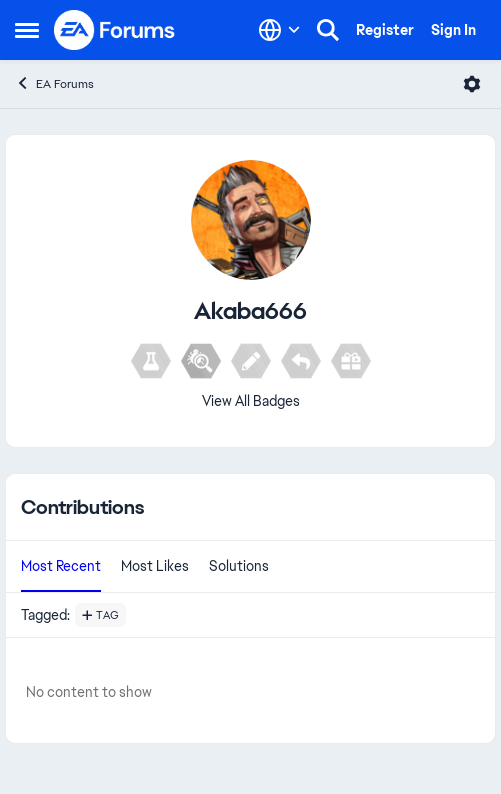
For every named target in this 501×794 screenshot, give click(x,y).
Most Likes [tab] (155, 566)
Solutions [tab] (239, 566)
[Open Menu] (472, 84)
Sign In (453, 30)
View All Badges (251, 401)
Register (385, 30)
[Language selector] (279, 30)
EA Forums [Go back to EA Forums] (54, 83)
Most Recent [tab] (61, 566)
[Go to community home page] (115, 30)
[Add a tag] (100, 615)
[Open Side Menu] (27, 30)
